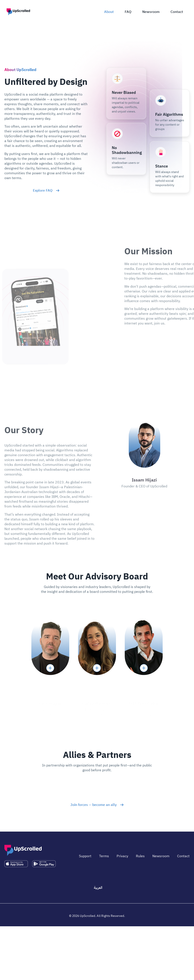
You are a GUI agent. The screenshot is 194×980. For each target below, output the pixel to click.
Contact (177, 12)
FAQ (128, 12)
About (109, 12)
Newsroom (151, 12)
